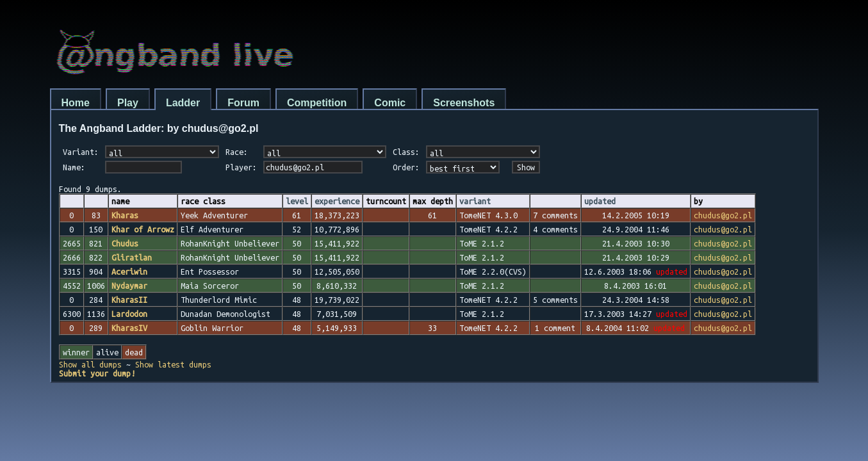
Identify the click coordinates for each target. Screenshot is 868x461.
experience (337, 201)
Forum (243, 103)
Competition (317, 103)
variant (475, 201)
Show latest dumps (173, 364)
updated (600, 201)
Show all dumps (90, 364)
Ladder (183, 103)
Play (128, 103)
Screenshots (464, 103)
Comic (390, 103)
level (297, 201)
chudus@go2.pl (723, 215)
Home (76, 103)
